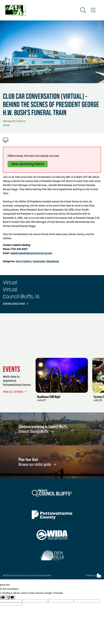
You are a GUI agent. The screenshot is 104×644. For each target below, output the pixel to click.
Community (39, 262)
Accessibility (46, 576)
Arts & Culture (24, 262)
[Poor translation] (11, 597)
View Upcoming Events (28, 164)
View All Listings (15, 392)
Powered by (94, 576)
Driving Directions (16, 304)
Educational (53, 262)
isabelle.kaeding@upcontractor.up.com (31, 253)
